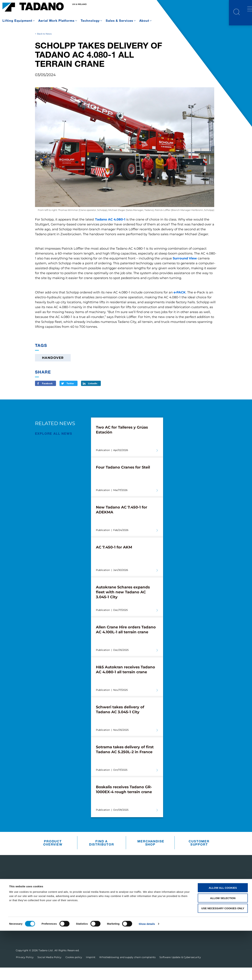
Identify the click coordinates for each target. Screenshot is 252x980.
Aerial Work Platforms (56, 21)
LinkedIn (93, 396)
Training (121, 925)
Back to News (44, 46)
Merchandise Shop (151, 855)
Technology (90, 21)
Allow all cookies (223, 937)
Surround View (185, 271)
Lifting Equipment (17, 21)
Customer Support (199, 855)
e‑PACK (180, 305)
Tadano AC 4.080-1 (110, 232)
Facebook (47, 396)
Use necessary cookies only (223, 958)
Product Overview (53, 855)
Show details (147, 973)
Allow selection (223, 947)
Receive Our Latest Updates (204, 897)
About (144, 21)
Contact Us (187, 919)
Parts (118, 906)
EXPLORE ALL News (54, 446)
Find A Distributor (102, 855)
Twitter (70, 396)
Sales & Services (120, 21)
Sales (118, 915)
